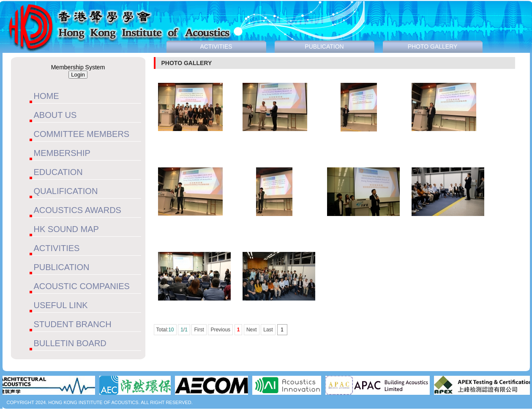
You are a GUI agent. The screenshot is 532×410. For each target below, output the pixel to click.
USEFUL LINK (61, 305)
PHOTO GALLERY (433, 46)
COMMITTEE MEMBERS (82, 134)
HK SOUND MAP (66, 229)
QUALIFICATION (66, 191)
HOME (46, 96)
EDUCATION (58, 172)
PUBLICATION (62, 267)
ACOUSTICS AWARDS (78, 210)
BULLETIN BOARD (70, 343)
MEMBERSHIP (62, 153)
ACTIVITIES (57, 248)
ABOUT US (55, 115)
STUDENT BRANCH (73, 324)
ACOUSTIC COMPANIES (82, 286)
